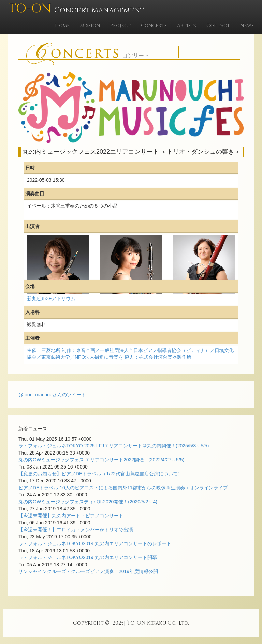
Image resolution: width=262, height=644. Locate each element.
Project (120, 25)
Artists (187, 25)
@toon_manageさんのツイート (52, 395)
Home (62, 25)
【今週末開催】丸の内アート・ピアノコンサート (71, 516)
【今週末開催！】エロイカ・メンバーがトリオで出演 (76, 530)
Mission (90, 25)
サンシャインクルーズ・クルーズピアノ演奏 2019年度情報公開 (88, 571)
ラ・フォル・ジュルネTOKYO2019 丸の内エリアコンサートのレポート (95, 543)
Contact (218, 25)
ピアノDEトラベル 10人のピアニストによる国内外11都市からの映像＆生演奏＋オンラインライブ (123, 488)
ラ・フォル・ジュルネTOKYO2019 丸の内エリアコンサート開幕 (88, 557)
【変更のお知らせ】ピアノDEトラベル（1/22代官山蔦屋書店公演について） (100, 474)
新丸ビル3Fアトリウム (51, 298)
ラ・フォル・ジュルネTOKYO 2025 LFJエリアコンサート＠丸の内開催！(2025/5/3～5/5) (114, 446)
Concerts (154, 25)
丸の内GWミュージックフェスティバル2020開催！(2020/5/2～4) (88, 502)
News (247, 25)
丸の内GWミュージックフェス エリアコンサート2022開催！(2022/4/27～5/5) (101, 460)
